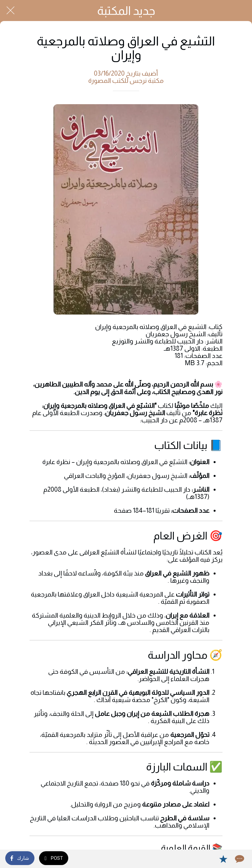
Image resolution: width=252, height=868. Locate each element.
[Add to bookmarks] (223, 859)
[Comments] (239, 859)
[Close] (10, 11)
